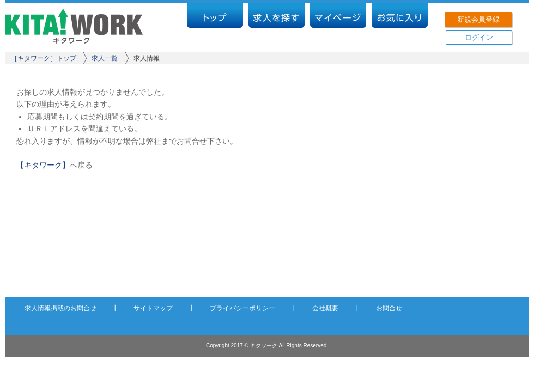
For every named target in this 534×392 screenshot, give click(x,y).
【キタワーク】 (43, 165)
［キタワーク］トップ (44, 58)
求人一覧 (105, 58)
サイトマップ (153, 308)
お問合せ (389, 308)
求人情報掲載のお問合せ (60, 308)
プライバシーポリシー (242, 308)
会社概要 (325, 308)
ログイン (479, 37)
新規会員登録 (478, 19)
